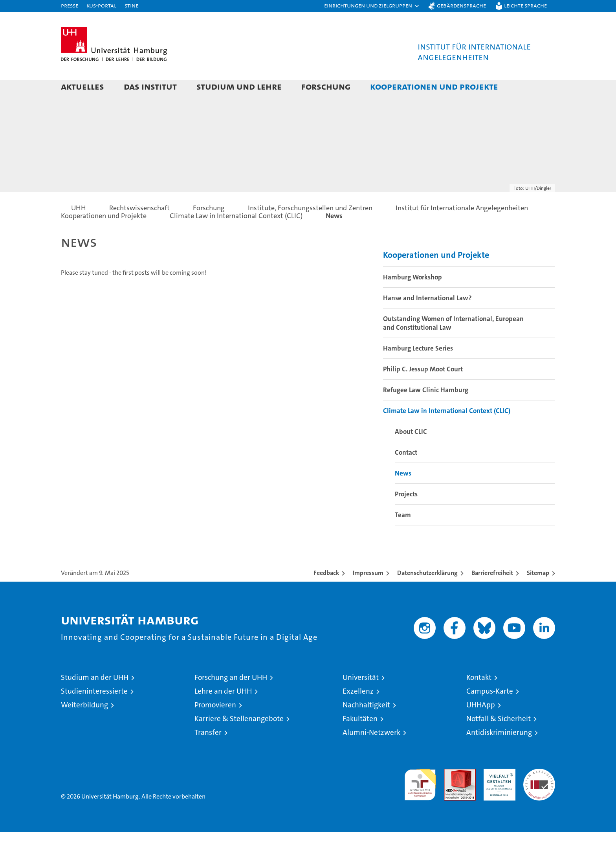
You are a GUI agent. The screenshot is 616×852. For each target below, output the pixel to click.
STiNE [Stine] (131, 5)
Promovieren (215, 725)
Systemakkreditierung (539, 793)
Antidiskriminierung (499, 752)
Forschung (326, 86)
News (403, 493)
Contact (406, 472)
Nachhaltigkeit (366, 725)
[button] (372, 6)
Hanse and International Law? (427, 318)
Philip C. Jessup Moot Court (423, 389)
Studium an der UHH (95, 697)
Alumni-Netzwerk (371, 752)
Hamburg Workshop (412, 297)
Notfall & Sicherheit (499, 739)
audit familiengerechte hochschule (420, 801)
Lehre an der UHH (223, 711)
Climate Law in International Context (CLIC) (447, 431)
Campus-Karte (490, 711)
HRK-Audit (498, 793)
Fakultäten (360, 739)
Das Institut (150, 86)
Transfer (208, 752)
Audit (451, 793)
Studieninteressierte (94, 711)
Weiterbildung (84, 725)
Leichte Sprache (525, 5)
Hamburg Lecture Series (418, 368)
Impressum (368, 593)
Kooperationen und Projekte (434, 86)
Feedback (326, 593)
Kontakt (479, 697)
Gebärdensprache (461, 5)
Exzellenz (358, 711)
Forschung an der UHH (231, 697)
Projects (406, 514)
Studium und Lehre (239, 86)
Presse (70, 5)
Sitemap (538, 593)
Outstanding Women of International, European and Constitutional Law (453, 343)
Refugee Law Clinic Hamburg (426, 410)
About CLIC (411, 452)
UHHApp (481, 725)
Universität (361, 697)
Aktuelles (82, 86)
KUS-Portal (101, 5)
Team (403, 535)
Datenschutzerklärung (427, 593)
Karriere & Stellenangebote (239, 739)
